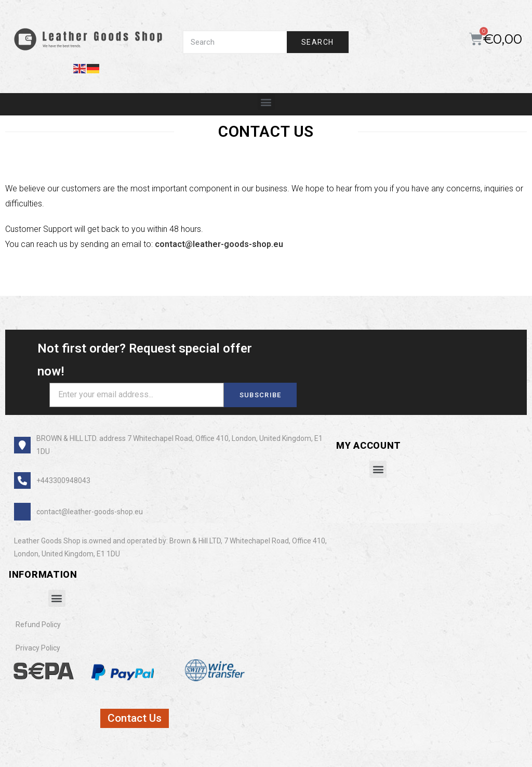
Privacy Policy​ (38, 648)
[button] (266, 102)
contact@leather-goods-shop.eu (219, 244)
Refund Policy (38, 625)
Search (317, 42)
